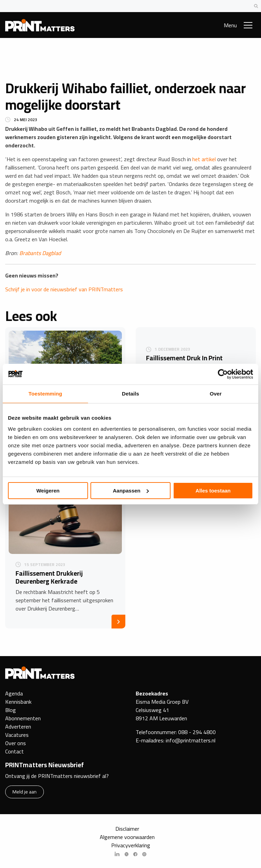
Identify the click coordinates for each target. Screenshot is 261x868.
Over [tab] (216, 394)
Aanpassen (131, 491)
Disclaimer (127, 829)
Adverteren (18, 726)
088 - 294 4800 (197, 732)
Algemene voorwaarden (127, 837)
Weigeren (48, 491)
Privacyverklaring (131, 845)
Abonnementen (23, 718)
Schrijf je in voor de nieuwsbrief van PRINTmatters (64, 289)
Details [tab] (130, 394)
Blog (11, 710)
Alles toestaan (213, 491)
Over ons (16, 743)
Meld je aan (25, 792)
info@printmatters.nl (191, 740)
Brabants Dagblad (40, 253)
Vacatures (17, 735)
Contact (14, 751)
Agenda (14, 693)
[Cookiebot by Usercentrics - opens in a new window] (223, 374)
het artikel (204, 159)
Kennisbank (18, 702)
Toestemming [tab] (46, 394)
